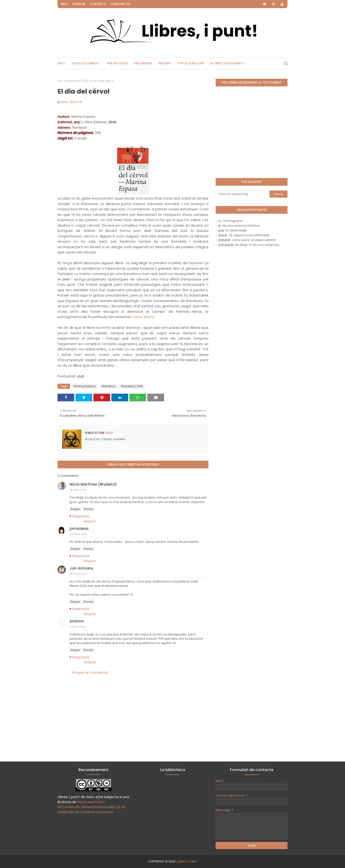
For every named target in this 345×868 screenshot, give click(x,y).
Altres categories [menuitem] (226, 63)
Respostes (81, 516)
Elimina (88, 509)
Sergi (64, 102)
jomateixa (79, 529)
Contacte (98, 4)
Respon (75, 509)
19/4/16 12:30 (78, 490)
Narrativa (108, 386)
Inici (64, 4)
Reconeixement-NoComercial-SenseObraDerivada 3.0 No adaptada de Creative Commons (92, 807)
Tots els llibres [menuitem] (85, 63)
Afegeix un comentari (90, 672)
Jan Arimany (81, 568)
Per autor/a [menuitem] (117, 63)
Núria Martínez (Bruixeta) (93, 484)
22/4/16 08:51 (79, 534)
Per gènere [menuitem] (143, 63)
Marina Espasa (85, 386)
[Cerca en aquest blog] (243, 194)
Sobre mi (79, 4)
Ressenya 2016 (77, 81)
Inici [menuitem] (61, 63)
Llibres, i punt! (187, 861)
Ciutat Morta (143, 317)
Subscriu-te (121, 4)
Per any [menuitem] (165, 63)
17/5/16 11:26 (78, 627)
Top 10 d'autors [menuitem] (191, 63)
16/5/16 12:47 (78, 574)
